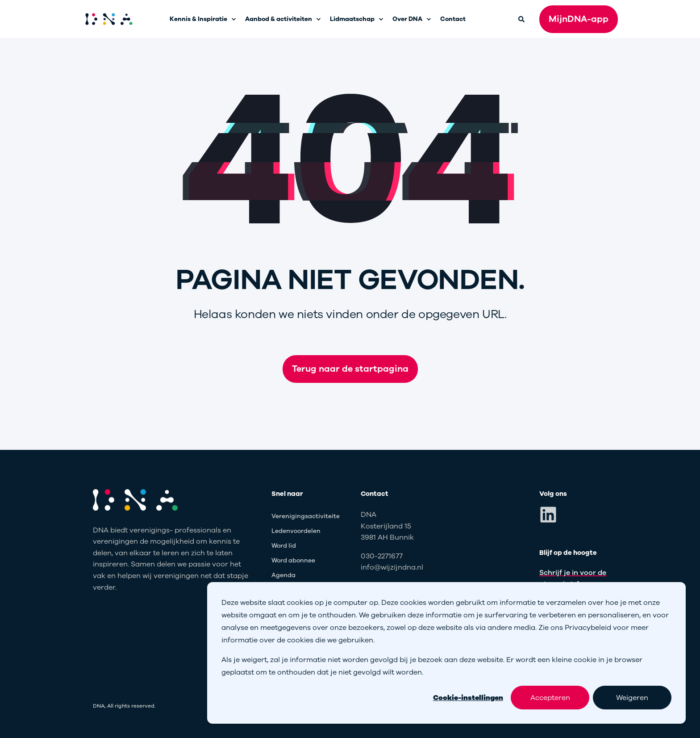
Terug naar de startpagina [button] (350, 369)
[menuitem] (233, 19)
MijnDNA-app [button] (579, 19)
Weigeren (632, 698)
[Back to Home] (109, 19)
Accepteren (550, 698)
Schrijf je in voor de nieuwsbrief (573, 579)
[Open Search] (522, 19)
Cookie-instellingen (468, 698)
